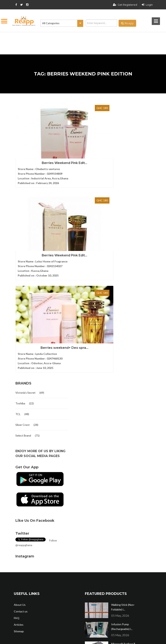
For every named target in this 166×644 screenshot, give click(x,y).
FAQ (17, 427)
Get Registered (125, 5)
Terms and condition (111, 568)
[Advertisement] (64, 37)
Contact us (21, 420)
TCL (18, 223)
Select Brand (23, 244)
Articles (19, 433)
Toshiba (20, 212)
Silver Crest (23, 233)
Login (147, 5)
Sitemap (19, 440)
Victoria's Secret (25, 201)
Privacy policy (144, 568)
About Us (20, 413)
